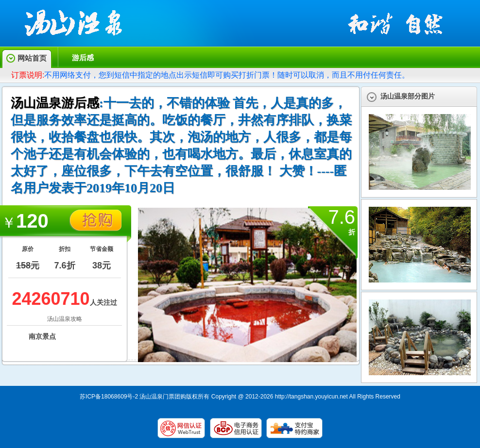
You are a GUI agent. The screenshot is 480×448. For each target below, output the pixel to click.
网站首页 (32, 58)
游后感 (83, 58)
